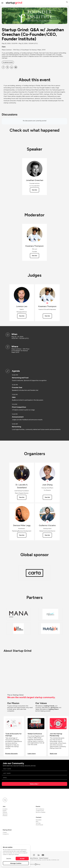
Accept (22, 858)
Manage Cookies (16, 863)
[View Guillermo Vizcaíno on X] (47, 522)
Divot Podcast (39, 825)
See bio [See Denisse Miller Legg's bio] (22, 535)
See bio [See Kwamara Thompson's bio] (34, 256)
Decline (9, 858)
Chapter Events (40, 811)
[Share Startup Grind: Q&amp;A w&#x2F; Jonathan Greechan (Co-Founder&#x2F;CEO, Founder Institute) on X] (7, 67)
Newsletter (39, 820)
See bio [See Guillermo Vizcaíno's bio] (47, 535)
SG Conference (40, 809)
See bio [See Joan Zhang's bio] (47, 497)
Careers (5, 832)
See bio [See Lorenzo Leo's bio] (22, 316)
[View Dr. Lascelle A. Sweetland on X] (22, 481)
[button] (67, 2)
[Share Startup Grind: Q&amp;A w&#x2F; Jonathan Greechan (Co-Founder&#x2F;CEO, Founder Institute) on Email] (16, 67)
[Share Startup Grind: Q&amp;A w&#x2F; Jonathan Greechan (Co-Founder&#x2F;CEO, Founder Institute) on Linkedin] (12, 67)
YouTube (38, 823)
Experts (5, 811)
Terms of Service (34, 858)
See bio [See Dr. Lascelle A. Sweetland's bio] (22, 497)
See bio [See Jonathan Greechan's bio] (34, 190)
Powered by (35, 864)
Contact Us (6, 834)
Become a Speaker (41, 812)
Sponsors (5, 814)
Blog (37, 821)
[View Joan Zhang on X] (47, 481)
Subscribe (34, 784)
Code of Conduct (44, 858)
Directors (5, 816)
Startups (5, 812)
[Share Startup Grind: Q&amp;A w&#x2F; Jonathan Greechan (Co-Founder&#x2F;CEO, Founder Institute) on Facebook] (3, 67)
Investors (5, 809)
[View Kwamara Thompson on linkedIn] (47, 303)
